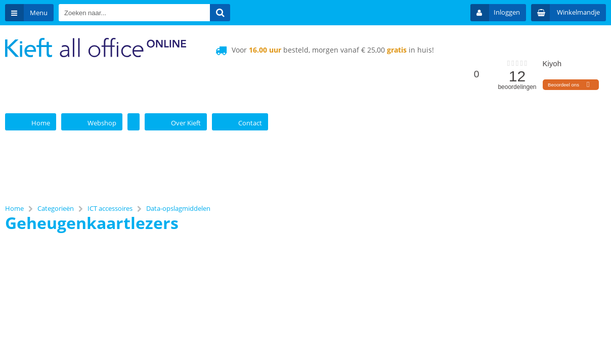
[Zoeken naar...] (220, 13)
